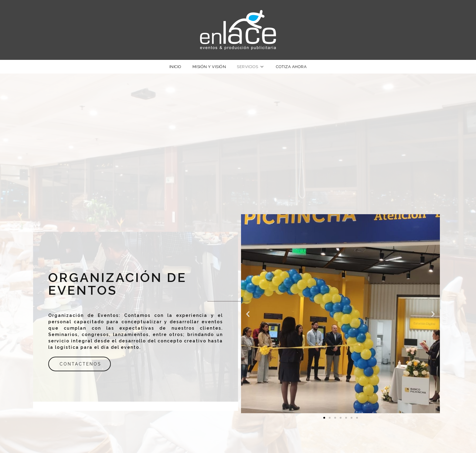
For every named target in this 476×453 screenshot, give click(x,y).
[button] (248, 314)
